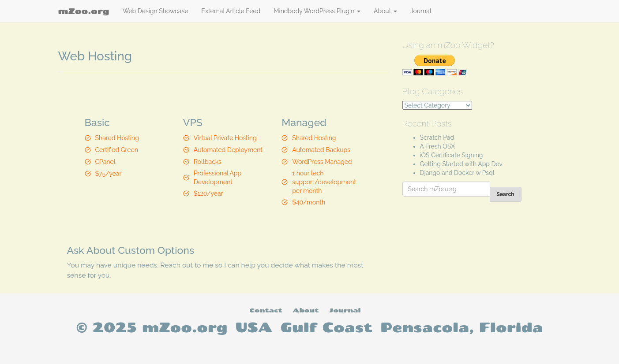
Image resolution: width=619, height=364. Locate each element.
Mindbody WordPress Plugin (317, 11)
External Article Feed (231, 11)
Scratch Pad (437, 137)
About (385, 11)
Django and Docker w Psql (457, 173)
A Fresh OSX (438, 146)
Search (506, 194)
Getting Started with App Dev (461, 164)
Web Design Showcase (156, 11)
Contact (266, 310)
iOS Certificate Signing (452, 155)
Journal (421, 11)
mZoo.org (84, 11)
